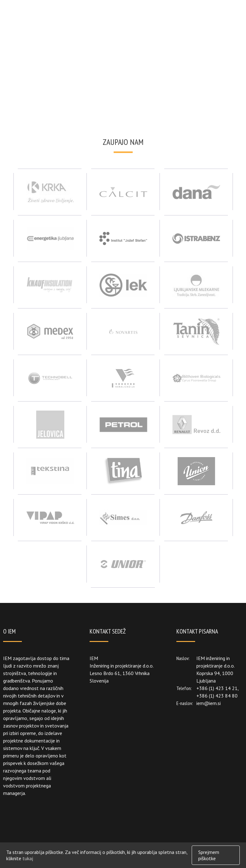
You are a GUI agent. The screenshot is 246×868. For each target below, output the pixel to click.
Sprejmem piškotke (209, 855)
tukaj (28, 858)
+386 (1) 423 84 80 (217, 696)
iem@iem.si (209, 703)
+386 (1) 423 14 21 (217, 688)
